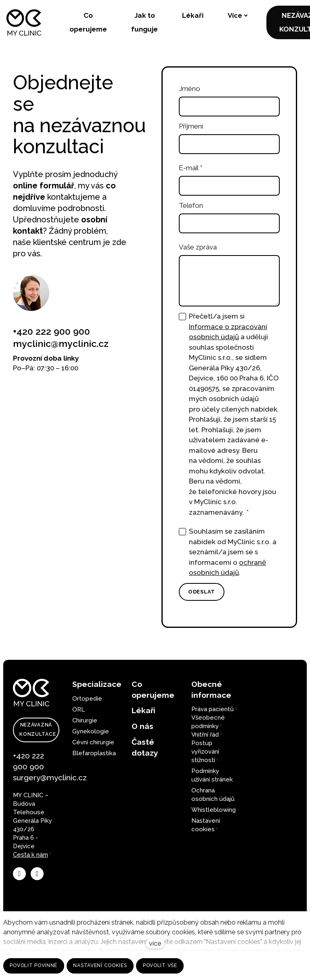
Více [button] (189, 16)
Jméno (190, 92)
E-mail (191, 171)
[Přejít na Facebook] (19, 874)
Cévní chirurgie (93, 742)
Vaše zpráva (198, 250)
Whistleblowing (214, 810)
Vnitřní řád (205, 735)
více (155, 943)
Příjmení (191, 129)
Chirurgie (85, 720)
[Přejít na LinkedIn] (37, 874)
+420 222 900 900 (51, 335)
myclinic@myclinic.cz (61, 347)
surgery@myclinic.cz (50, 777)
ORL (79, 710)
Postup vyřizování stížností (205, 752)
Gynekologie (91, 731)
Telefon (191, 209)
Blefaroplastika (94, 753)
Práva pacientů (213, 709)
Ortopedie (87, 699)
